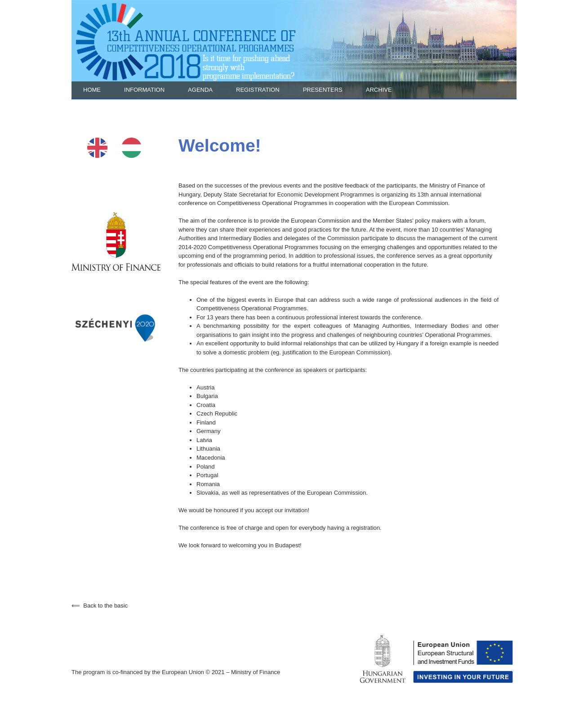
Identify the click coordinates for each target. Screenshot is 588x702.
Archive (379, 90)
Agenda (200, 90)
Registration (258, 90)
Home (92, 90)
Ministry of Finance (256, 672)
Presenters (323, 90)
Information (144, 90)
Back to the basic (100, 606)
